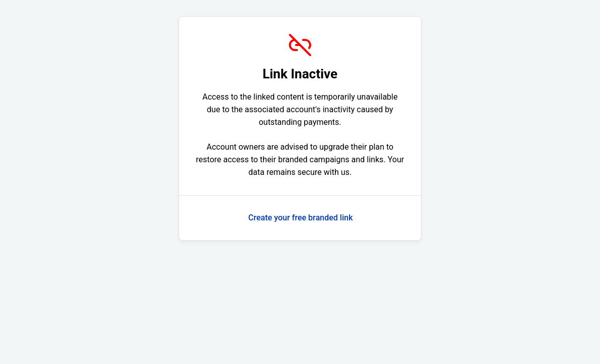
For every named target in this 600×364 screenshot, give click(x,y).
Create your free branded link (301, 218)
